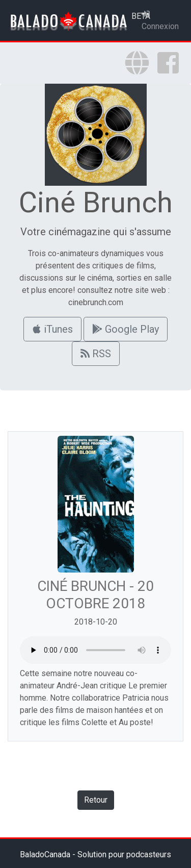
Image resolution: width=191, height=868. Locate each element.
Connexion (160, 20)
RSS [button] (96, 354)
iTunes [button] (52, 329)
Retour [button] (96, 800)
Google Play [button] (126, 329)
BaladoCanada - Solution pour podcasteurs (95, 854)
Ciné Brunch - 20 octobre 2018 (95, 595)
